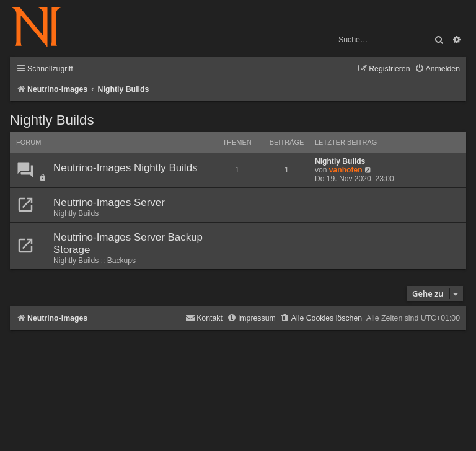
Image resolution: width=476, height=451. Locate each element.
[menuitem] (437, 69)
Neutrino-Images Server (109, 203)
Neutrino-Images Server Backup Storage (128, 243)
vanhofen (346, 170)
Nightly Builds (52, 120)
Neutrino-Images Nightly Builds (126, 168)
